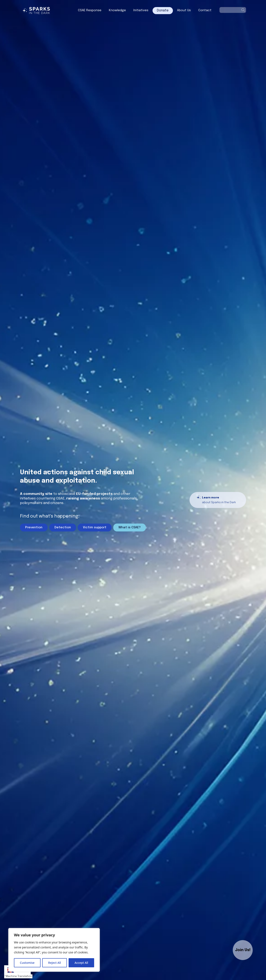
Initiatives (141, 10)
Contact (205, 10)
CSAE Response (90, 10)
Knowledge (117, 10)
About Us (184, 10)
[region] (54, 950)
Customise (27, 963)
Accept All (81, 963)
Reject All (55, 963)
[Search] (243, 10)
